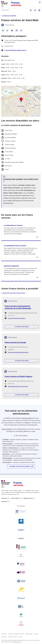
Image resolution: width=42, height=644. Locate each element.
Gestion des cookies (13, 637)
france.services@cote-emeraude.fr (17, 318)
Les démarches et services (13, 225)
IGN (37, 116)
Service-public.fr (27, 418)
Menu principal (40, 2)
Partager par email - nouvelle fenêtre (17, 30)
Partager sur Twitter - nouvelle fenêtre (7, 30)
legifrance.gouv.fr (28, 498)
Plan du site (4, 634)
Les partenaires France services (15, 246)
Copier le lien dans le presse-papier (21, 30)
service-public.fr (16, 498)
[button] (21, 99)
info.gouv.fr (5, 498)
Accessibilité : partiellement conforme (16, 634)
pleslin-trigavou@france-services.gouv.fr (18, 386)
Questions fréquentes (11, 266)
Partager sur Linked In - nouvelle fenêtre (12, 30)
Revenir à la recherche (10, 16)
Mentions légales (29, 634)
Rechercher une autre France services (14, 293)
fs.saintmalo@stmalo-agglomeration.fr (16, 50)
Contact (20, 637)
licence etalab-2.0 (16, 642)
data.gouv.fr (5, 501)
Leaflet (32, 116)
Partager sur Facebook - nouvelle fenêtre (3, 30)
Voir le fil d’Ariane (5, 10)
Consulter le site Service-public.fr (20, 466)
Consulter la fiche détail (22, 327)
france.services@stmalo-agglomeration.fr (18, 352)
